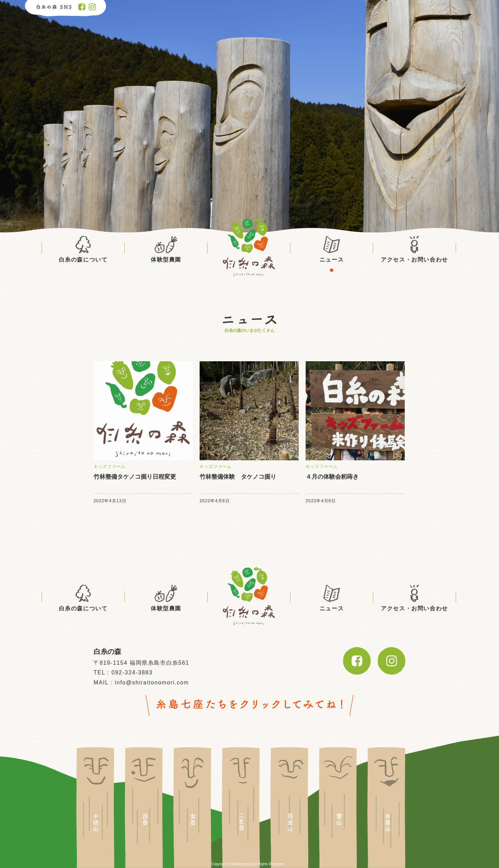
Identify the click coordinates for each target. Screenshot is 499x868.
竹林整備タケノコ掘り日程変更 (135, 477)
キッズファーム (110, 467)
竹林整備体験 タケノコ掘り (238, 477)
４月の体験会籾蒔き (332, 477)
